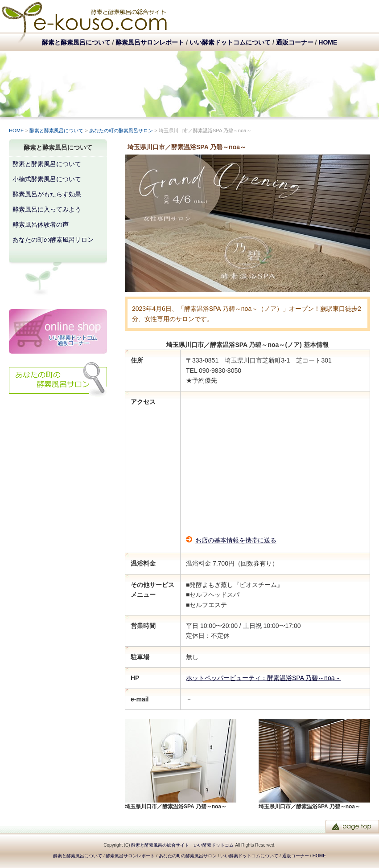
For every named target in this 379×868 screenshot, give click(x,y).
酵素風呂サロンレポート (150, 42)
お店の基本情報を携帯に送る (236, 540)
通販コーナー (295, 42)
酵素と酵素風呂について (76, 42)
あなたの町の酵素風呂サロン (121, 130)
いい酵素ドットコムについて (230, 42)
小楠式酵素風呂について (47, 179)
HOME (328, 42)
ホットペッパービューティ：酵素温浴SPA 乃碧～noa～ (263, 678)
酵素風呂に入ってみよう (47, 209)
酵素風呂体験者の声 (41, 224)
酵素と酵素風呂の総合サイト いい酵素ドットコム (182, 845)
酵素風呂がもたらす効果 (47, 194)
